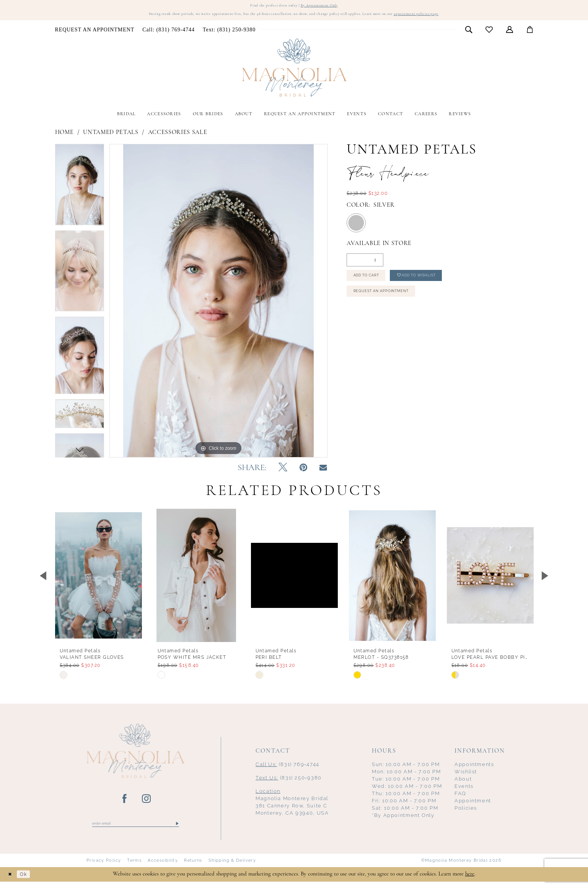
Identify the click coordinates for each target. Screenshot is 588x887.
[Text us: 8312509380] (229, 33)
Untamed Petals (111, 136)
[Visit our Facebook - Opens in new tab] (125, 803)
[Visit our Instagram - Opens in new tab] (147, 803)
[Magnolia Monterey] (294, 71)
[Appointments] (95, 33)
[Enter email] (136, 828)
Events (464, 790)
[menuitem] (95, 33)
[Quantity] (365, 264)
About (463, 783)
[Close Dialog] (11, 880)
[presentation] (99, 579)
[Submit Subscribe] (177, 828)
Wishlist (466, 775)
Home (64, 136)
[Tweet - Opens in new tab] (283, 472)
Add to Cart (373, 282)
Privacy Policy (104, 866)
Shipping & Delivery (232, 866)
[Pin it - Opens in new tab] (303, 472)
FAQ (460, 797)
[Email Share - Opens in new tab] (323, 471)
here (470, 879)
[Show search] (468, 33)
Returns (193, 866)
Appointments (474, 768)
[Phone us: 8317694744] (169, 33)
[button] (509, 33)
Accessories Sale (178, 136)
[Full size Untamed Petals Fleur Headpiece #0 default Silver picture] (218, 304)
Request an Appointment (391, 302)
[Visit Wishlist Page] (489, 33)
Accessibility (163, 866)
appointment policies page (451, 17)
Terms (134, 866)
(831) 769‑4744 (287, 768)
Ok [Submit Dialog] (28, 880)
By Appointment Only (327, 7)
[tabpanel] (80, 191)
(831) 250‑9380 (289, 782)
